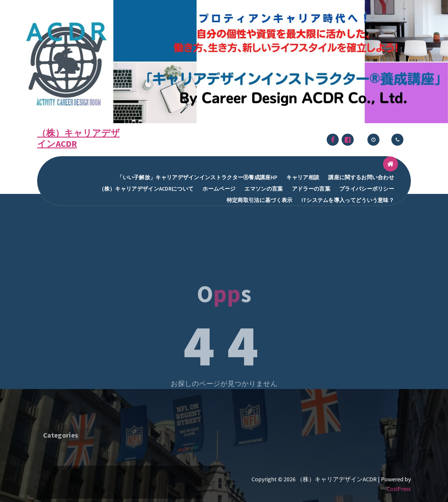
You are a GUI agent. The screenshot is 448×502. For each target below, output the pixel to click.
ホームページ (219, 189)
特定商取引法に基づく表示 (260, 200)
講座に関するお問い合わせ (361, 177)
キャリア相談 (303, 177)
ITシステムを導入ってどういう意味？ (348, 200)
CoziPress (399, 489)
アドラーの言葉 (311, 189)
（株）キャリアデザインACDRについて (146, 189)
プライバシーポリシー (367, 189)
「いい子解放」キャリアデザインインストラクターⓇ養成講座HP (197, 177)
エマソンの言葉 (264, 189)
